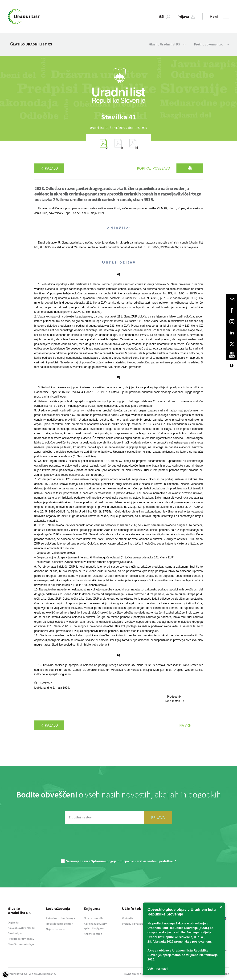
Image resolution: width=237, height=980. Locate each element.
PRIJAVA (158, 817)
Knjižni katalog (93, 934)
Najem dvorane (55, 929)
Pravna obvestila (133, 974)
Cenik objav (15, 933)
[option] (118, 117)
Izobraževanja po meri (60, 924)
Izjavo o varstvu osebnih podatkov (148, 861)
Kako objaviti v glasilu (21, 928)
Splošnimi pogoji (104, 861)
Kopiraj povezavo (153, 168)
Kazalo (49, 168)
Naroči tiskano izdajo (21, 944)
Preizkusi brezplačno (135, 924)
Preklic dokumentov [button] (212, 44)
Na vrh (185, 725)
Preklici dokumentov (21, 939)
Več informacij (158, 969)
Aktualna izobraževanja (60, 918)
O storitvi (128, 918)
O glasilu (13, 922)
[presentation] (118, 844)
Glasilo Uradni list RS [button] (167, 44)
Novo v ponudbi (94, 918)
